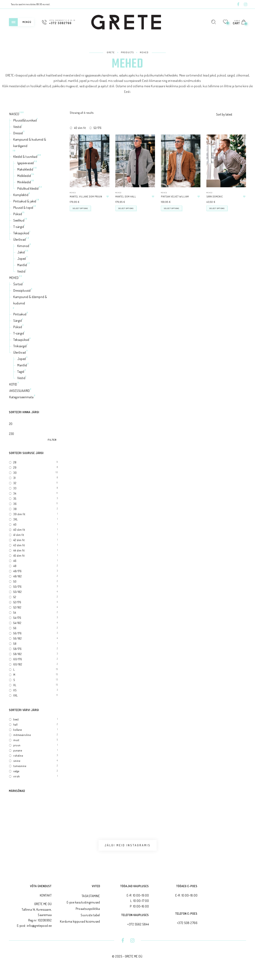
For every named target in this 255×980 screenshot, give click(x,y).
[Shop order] (231, 114)
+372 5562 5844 (138, 933)
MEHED (73, 193)
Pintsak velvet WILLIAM (175, 197)
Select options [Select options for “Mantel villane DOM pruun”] (80, 208)
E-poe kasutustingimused (83, 911)
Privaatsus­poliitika (88, 918)
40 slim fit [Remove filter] (80, 128)
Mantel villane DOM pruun (86, 197)
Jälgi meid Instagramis (128, 850)
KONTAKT (46, 904)
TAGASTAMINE (91, 905)
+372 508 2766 (187, 932)
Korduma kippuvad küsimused (80, 930)
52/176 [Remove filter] (98, 128)
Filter (52, 440)
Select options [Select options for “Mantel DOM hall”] (126, 208)
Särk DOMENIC (215, 197)
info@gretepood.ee (39, 935)
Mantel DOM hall (126, 197)
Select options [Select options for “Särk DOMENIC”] (217, 208)
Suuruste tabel (90, 924)
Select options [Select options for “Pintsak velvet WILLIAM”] (172, 208)
